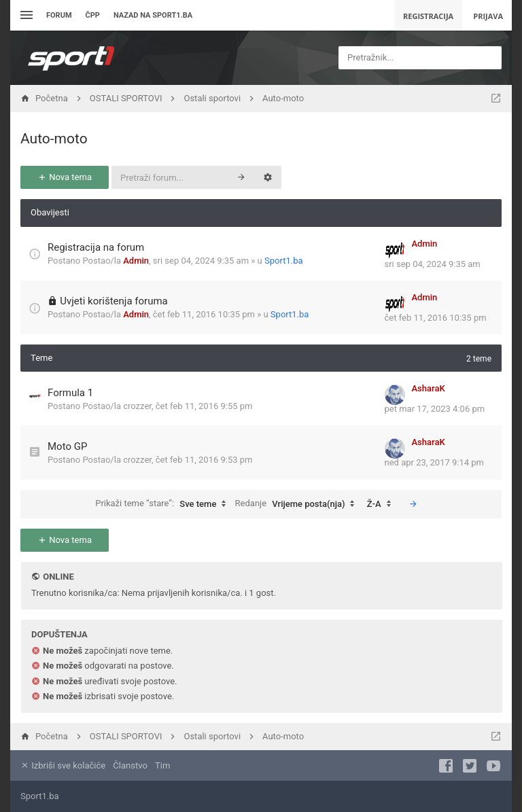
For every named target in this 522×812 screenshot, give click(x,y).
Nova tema (65, 177)
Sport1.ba (284, 261)
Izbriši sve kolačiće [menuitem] (63, 765)
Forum (59, 15)
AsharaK (429, 388)
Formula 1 (70, 393)
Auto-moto (54, 139)
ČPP (93, 15)
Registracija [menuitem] (428, 16)
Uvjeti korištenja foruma (114, 301)
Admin (136, 261)
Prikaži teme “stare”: (164, 504)
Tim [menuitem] (162, 765)
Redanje (298, 504)
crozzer (137, 406)
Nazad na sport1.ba (153, 15)
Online (58, 577)
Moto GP (67, 446)
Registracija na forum (96, 247)
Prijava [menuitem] (488, 16)
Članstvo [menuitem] (130, 765)
